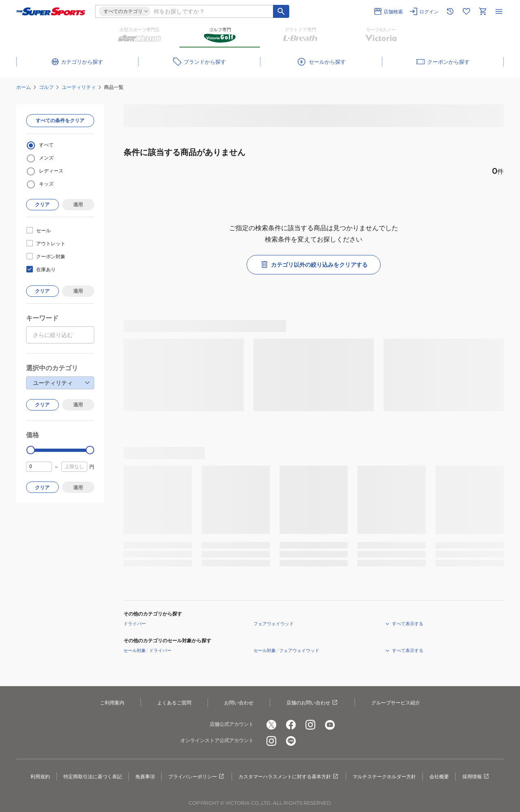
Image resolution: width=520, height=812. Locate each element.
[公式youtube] (330, 725)
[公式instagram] (310, 725)
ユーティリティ (79, 87)
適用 (78, 204)
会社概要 (439, 776)
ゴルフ (46, 87)
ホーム (24, 87)
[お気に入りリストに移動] (466, 11)
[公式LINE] (291, 741)
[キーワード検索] (281, 11)
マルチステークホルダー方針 (384, 776)
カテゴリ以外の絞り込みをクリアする (314, 265)
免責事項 (145, 776)
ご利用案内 (112, 703)
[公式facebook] (291, 725)
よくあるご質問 (174, 703)
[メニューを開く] (499, 11)
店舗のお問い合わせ (312, 703)
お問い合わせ (239, 703)
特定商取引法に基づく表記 (93, 776)
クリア (42, 204)
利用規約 (40, 776)
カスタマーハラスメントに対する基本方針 (289, 777)
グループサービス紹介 (396, 703)
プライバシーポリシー (197, 777)
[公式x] (271, 725)
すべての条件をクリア (60, 120)
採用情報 (476, 777)
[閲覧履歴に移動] (450, 11)
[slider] (31, 450)
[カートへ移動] (483, 11)
